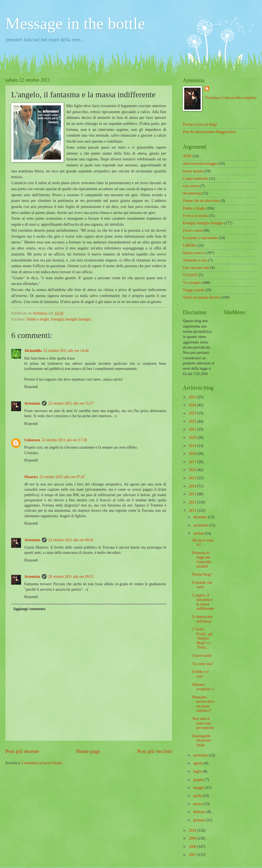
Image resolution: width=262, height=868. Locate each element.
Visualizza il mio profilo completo (230, 98)
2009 (193, 838)
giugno (199, 780)
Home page (88, 751)
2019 (193, 446)
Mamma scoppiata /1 (203, 687)
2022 (193, 421)
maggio (199, 788)
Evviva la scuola (195, 216)
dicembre (201, 517)
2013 (193, 494)
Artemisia (32, 403)
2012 (193, 502)
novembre (201, 525)
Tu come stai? (203, 664)
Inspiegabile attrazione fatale (202, 740)
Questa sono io (194, 253)
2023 (193, 413)
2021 (193, 429)
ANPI (187, 156)
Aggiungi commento (29, 609)
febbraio (200, 812)
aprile (198, 796)
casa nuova (191, 186)
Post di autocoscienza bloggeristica (209, 132)
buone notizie (193, 171)
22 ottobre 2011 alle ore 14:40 (66, 351)
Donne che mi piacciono (201, 201)
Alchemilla (33, 351)
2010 (193, 830)
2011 (193, 510)
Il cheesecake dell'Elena (202, 619)
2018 (193, 454)
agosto (199, 763)
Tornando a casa (195, 260)
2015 (193, 478)
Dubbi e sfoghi (38, 319)
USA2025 (190, 275)
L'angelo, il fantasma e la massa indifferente (203, 602)
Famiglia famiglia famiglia (71, 319)
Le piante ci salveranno (200, 238)
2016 (193, 470)
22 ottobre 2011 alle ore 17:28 (64, 440)
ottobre (199, 533)
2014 (193, 486)
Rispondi (31, 387)
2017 (193, 462)
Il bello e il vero (200, 674)
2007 (193, 855)
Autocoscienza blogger (200, 164)
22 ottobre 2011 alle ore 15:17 (71, 403)
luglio (198, 771)
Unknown (32, 440)
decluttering (192, 193)
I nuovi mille (202, 656)
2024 (193, 405)
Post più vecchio (154, 751)
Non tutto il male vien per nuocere (203, 723)
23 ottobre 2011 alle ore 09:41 (71, 540)
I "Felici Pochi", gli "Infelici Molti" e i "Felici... (202, 638)
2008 (193, 847)
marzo (198, 804)
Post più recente (22, 751)
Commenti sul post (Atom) (42, 763)
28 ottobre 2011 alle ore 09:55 (71, 577)
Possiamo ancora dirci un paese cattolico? (203, 704)
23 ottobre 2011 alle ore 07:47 (62, 477)
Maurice (31, 477)
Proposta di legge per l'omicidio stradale (202, 560)
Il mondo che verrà (202, 585)
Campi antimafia (195, 179)
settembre (201, 755)
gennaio (200, 820)
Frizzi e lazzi (193, 230)
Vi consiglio (192, 283)
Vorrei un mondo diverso (202, 297)
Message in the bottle (75, 23)
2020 (193, 438)
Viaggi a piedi (193, 290)
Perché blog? (202, 574)
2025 (193, 397)
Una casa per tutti (196, 268)
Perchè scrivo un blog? (200, 124)
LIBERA (190, 245)
